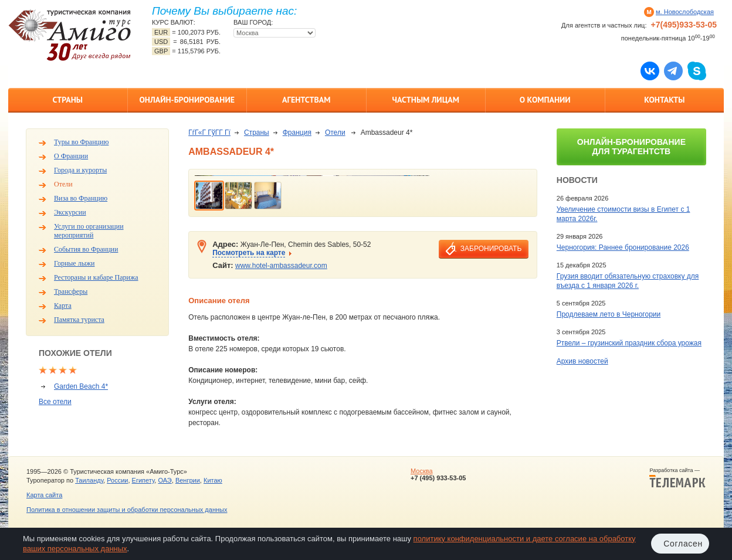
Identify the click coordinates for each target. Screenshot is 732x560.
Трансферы (71, 291)
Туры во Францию (81, 142)
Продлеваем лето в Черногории (609, 314)
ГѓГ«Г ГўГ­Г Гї (209, 133)
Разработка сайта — (677, 478)
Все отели (55, 402)
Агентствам (306, 100)
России (117, 480)
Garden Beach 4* (81, 386)
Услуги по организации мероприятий (89, 231)
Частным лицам (426, 100)
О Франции (71, 156)
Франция (297, 133)
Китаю (213, 480)
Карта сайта (44, 495)
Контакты (664, 100)
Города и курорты (80, 170)
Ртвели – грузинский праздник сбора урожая (629, 343)
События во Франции (86, 249)
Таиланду (89, 480)
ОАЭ (165, 480)
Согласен (683, 544)
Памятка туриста (79, 320)
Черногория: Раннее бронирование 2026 (623, 247)
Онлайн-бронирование (187, 100)
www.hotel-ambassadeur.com (281, 266)
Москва (422, 471)
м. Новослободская (685, 12)
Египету (143, 480)
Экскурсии (70, 212)
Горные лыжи (74, 263)
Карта (63, 306)
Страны (68, 100)
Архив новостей (582, 361)
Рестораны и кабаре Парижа (96, 277)
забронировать (491, 249)
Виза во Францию (81, 198)
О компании (545, 100)
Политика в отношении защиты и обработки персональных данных (127, 510)
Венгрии (188, 480)
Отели (63, 184)
